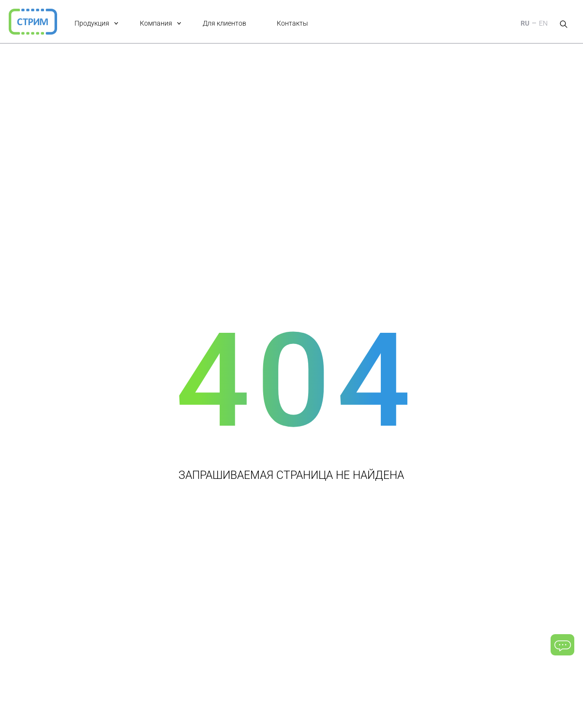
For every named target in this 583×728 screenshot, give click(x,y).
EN (543, 23)
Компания (156, 23)
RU (525, 23)
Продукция (92, 23)
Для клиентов (224, 23)
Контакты (292, 23)
